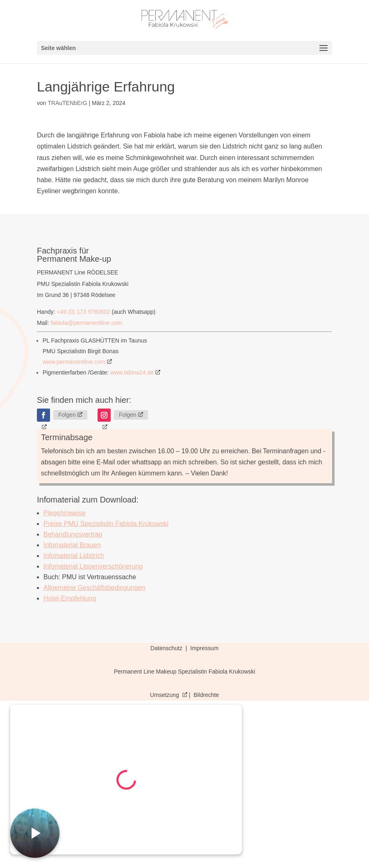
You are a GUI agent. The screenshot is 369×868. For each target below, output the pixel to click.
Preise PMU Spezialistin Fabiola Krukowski (106, 524)
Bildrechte (206, 695)
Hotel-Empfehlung (70, 598)
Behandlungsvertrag (73, 534)
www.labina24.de (132, 372)
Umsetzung (165, 695)
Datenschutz (167, 648)
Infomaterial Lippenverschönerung (93, 566)
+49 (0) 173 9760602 (83, 312)
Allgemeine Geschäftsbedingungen (94, 588)
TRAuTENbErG (67, 103)
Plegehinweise (65, 513)
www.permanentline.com (74, 362)
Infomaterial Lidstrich (74, 556)
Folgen (67, 415)
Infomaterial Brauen (72, 545)
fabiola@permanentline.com (86, 323)
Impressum (204, 648)
